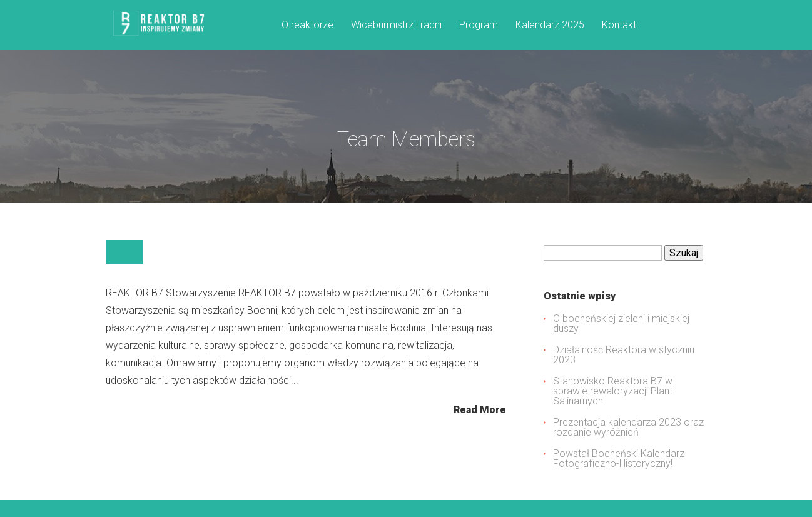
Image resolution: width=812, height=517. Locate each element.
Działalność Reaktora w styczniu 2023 (624, 372)
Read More (480, 426)
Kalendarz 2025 (550, 25)
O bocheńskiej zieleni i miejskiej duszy (621, 340)
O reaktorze (307, 25)
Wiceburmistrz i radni (396, 25)
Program (479, 25)
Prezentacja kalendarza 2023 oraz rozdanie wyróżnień (628, 444)
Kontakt (619, 25)
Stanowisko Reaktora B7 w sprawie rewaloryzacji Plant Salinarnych (613, 408)
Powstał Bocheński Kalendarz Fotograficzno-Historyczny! (619, 475)
